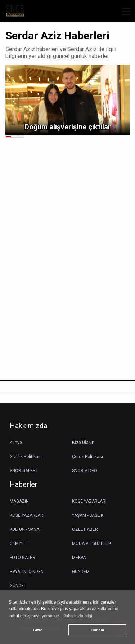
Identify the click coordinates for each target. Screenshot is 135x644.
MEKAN (79, 558)
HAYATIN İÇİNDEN (27, 572)
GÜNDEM (81, 572)
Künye (16, 443)
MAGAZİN (19, 501)
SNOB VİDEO (85, 471)
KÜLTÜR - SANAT (26, 529)
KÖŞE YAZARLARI (89, 501)
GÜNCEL (18, 586)
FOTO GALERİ (23, 558)
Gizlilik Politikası (26, 457)
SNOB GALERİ (23, 471)
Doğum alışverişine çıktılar (68, 127)
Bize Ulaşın (83, 443)
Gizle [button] (38, 630)
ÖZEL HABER (85, 529)
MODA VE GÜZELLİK (92, 543)
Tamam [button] (97, 630)
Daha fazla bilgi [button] (77, 616)
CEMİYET (19, 543)
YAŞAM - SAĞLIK (88, 515)
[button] (124, 16)
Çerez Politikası (87, 457)
